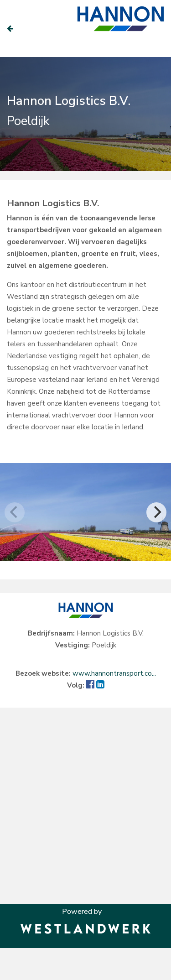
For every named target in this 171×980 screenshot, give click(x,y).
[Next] (156, 512)
